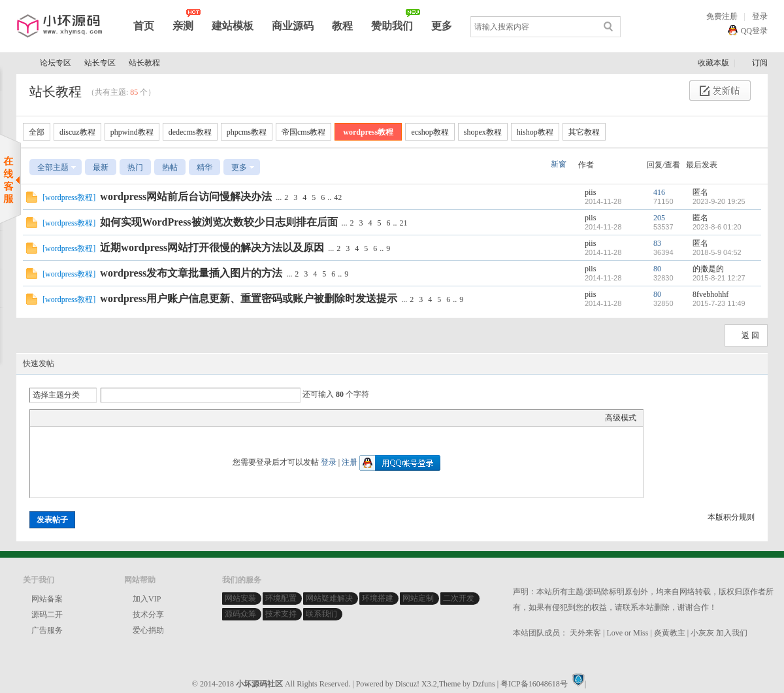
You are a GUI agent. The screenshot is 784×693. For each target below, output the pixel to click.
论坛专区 (56, 63)
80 (657, 269)
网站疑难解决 (329, 598)
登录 (760, 16)
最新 (101, 167)
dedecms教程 (190, 132)
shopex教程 (483, 132)
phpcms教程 (247, 132)
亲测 (183, 26)
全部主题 (53, 167)
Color (53, 418)
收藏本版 (714, 63)
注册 (350, 462)
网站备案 (47, 599)
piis (590, 192)
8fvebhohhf (710, 294)
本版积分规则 (731, 517)
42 (338, 197)
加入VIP (147, 599)
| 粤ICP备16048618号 (532, 684)
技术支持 (281, 614)
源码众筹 (240, 614)
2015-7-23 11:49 (719, 303)
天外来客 (585, 633)
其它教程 (584, 132)
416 (659, 192)
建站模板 (233, 26)
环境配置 (281, 598)
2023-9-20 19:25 (719, 201)
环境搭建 (378, 598)
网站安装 (240, 598)
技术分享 (148, 615)
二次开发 (459, 598)
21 (404, 223)
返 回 (750, 335)
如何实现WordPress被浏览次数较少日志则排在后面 (219, 222)
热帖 (170, 167)
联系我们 (321, 614)
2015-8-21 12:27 (719, 278)
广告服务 (47, 630)
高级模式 (621, 418)
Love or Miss (627, 633)
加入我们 (732, 633)
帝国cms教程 (303, 132)
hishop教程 (535, 132)
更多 (442, 26)
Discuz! (407, 684)
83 (657, 243)
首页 (144, 26)
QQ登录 (754, 31)
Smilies (135, 418)
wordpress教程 (368, 132)
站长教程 (144, 63)
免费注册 (722, 16)
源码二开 (47, 615)
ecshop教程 (430, 132)
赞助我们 (392, 26)
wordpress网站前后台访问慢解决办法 (186, 196)
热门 (135, 167)
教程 (342, 26)
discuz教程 (77, 132)
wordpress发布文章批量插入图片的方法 (191, 273)
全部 (37, 132)
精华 (204, 167)
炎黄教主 (670, 633)
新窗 (559, 164)
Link (86, 418)
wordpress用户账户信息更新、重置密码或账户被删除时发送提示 (249, 298)
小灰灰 (702, 633)
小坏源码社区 (22, 63)
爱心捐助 (148, 630)
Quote (102, 418)
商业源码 (293, 26)
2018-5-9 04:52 (717, 252)
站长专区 (100, 63)
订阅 (760, 63)
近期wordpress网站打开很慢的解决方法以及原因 (212, 247)
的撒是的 (708, 269)
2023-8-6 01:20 (717, 227)
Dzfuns (484, 684)
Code (118, 418)
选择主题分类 (56, 395)
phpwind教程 (132, 132)
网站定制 (418, 598)
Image (69, 418)
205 (659, 218)
